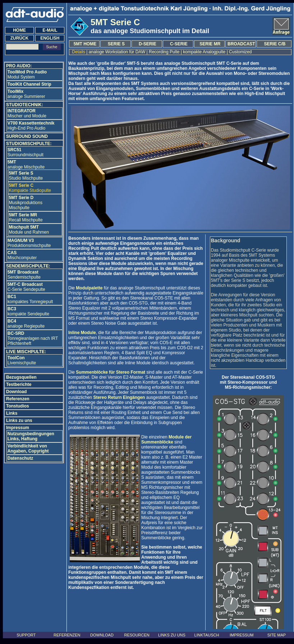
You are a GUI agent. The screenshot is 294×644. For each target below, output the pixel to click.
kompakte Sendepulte (28, 311)
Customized (240, 52)
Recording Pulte (164, 52)
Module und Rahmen (29, 230)
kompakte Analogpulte (204, 52)
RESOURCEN (137, 635)
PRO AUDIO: (19, 66)
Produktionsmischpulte (29, 243)
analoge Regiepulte (26, 324)
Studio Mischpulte (26, 176)
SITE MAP (277, 635)
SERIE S (116, 44)
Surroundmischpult (26, 152)
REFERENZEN (67, 635)
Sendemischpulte (24, 275)
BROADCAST (241, 44)
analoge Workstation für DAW (117, 52)
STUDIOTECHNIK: (25, 105)
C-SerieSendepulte (26, 287)
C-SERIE (179, 44)
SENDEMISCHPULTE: (28, 266)
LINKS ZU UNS (172, 635)
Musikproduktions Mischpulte (26, 203)
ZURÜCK (20, 38)
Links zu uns (19, 420)
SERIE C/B (275, 44)
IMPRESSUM (242, 635)
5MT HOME (85, 44)
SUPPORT (26, 635)
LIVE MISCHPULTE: (26, 352)
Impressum (18, 428)
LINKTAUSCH (207, 635)
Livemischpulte (22, 360)
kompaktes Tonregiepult (30, 299)
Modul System (27, 75)
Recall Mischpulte (26, 217)
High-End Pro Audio (31, 126)
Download (16, 392)
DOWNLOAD (102, 635)
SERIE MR (210, 44)
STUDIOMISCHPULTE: (29, 144)
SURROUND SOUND (27, 136)
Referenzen (18, 399)
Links (12, 413)
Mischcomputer (22, 255)
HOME (19, 30)
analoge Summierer (26, 94)
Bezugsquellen (21, 377)
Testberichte (19, 384)
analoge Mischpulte (26, 165)
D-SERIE (148, 44)
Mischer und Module (27, 113)
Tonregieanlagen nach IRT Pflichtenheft (33, 338)
